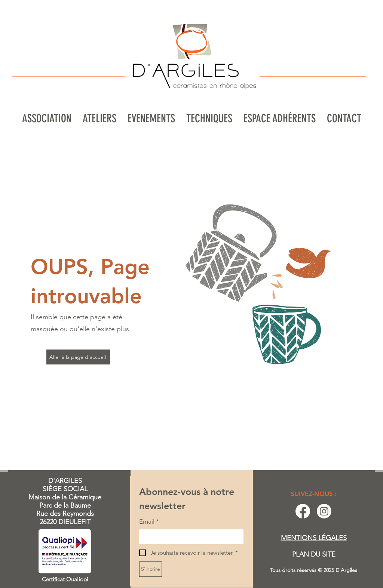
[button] (99, 118)
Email (149, 522)
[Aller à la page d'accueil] (78, 357)
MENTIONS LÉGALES (314, 538)
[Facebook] (303, 511)
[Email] (189, 537)
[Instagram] (324, 511)
